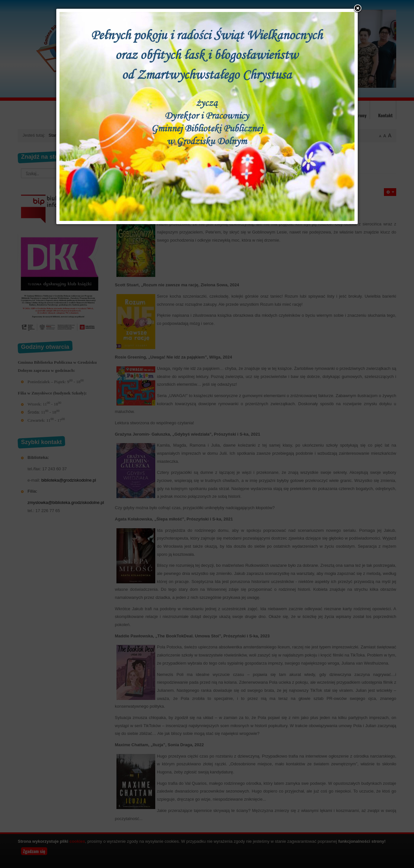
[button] (358, 9)
